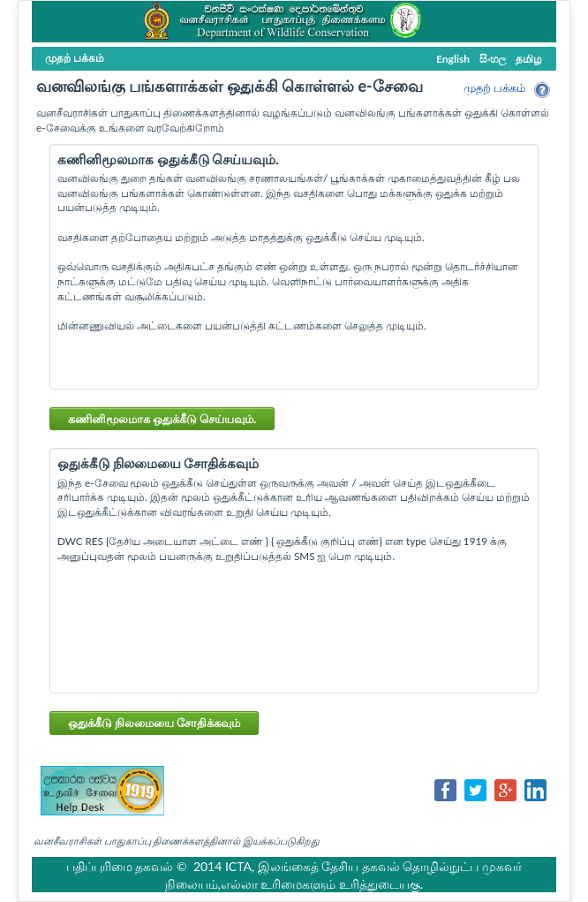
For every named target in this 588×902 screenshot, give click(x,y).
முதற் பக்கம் (494, 87)
